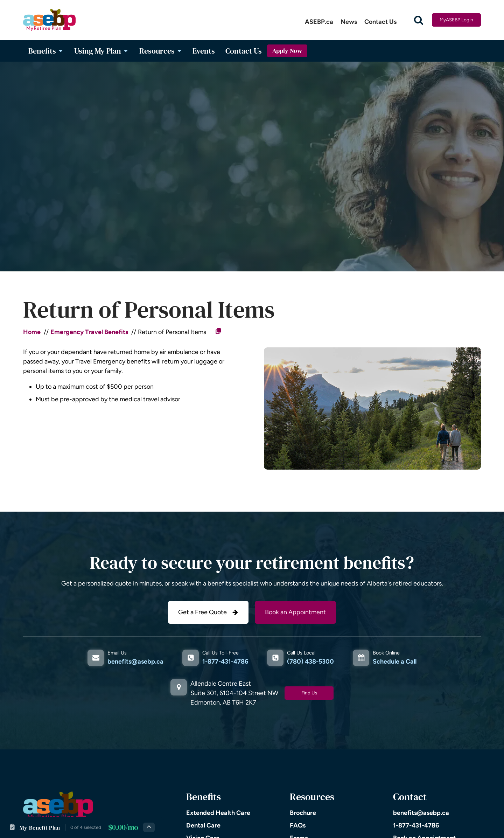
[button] (208, 612)
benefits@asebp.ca (135, 662)
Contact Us (380, 22)
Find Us (309, 693)
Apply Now (287, 51)
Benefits (46, 51)
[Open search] (419, 20)
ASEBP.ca (319, 22)
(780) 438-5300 (310, 662)
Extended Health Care (218, 813)
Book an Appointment (295, 612)
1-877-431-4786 (225, 662)
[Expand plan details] (149, 827)
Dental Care (203, 825)
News (349, 22)
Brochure (303, 813)
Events (204, 51)
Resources (161, 51)
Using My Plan (101, 51)
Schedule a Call (395, 662)
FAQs (298, 825)
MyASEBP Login (456, 20)
